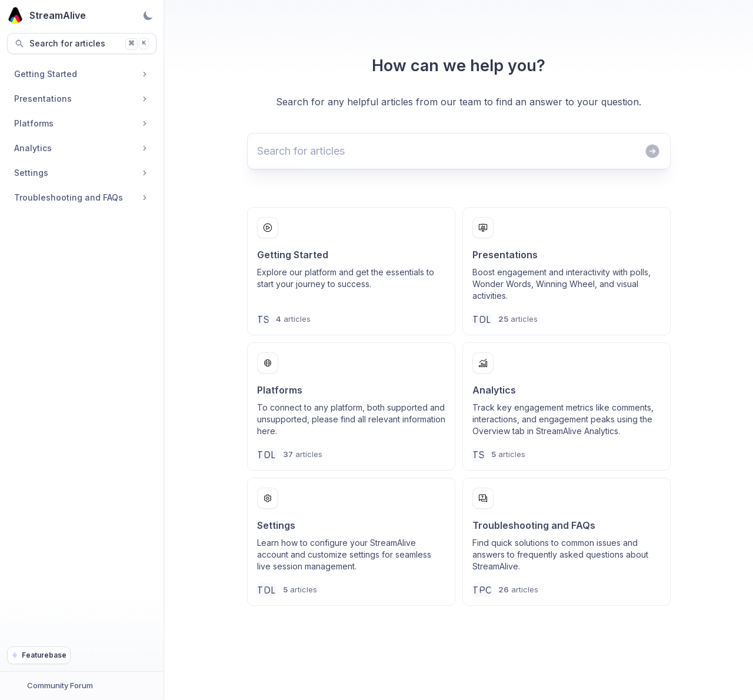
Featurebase (39, 655)
